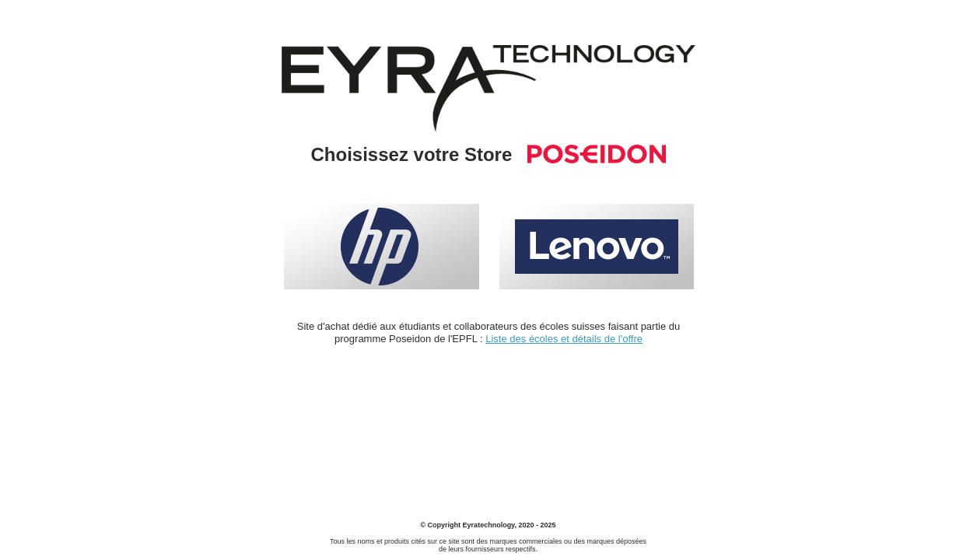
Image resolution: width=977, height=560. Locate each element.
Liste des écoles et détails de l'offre (564, 339)
